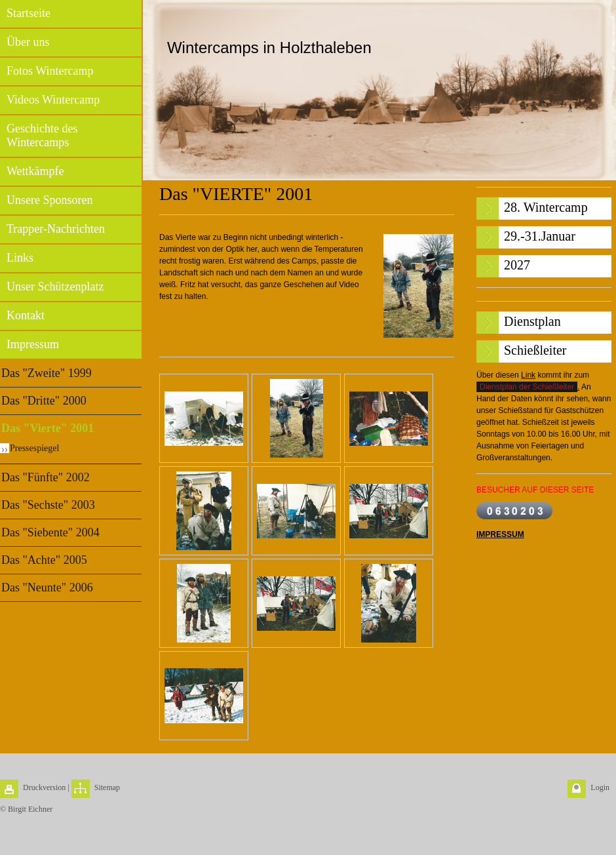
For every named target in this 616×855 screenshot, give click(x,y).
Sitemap (107, 787)
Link (528, 375)
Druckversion (44, 787)
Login (600, 787)
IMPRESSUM (500, 534)
